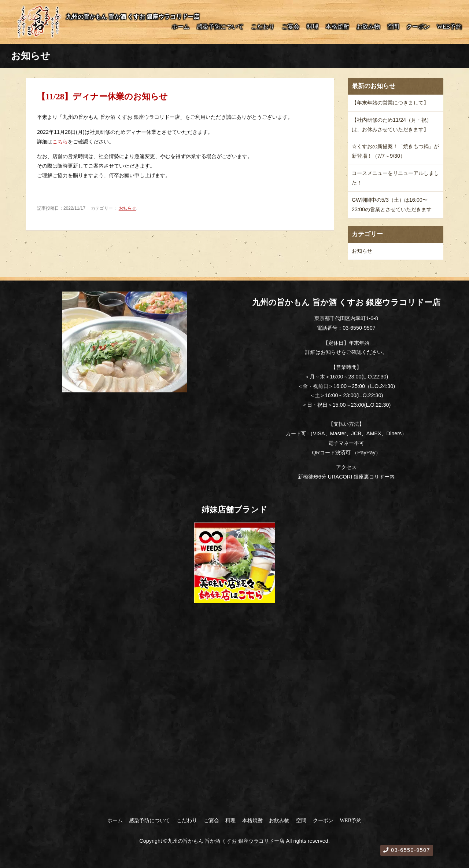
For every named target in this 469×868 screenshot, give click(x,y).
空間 (393, 27)
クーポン (418, 27)
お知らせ (128, 208)
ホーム (181, 27)
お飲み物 (368, 27)
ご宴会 (291, 27)
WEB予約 (449, 27)
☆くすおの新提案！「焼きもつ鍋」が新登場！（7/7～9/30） (395, 151)
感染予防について (220, 27)
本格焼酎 (337, 27)
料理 (313, 27)
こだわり (263, 27)
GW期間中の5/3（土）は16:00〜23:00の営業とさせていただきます (392, 205)
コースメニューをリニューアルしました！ (395, 178)
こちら (60, 142)
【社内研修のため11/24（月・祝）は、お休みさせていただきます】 (392, 125)
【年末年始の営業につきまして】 (390, 103)
